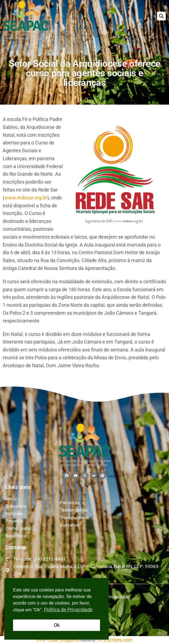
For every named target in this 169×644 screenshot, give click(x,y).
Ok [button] (57, 625)
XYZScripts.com (115, 640)
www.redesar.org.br (26, 198)
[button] (161, 16)
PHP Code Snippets (58, 640)
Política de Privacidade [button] (68, 610)
